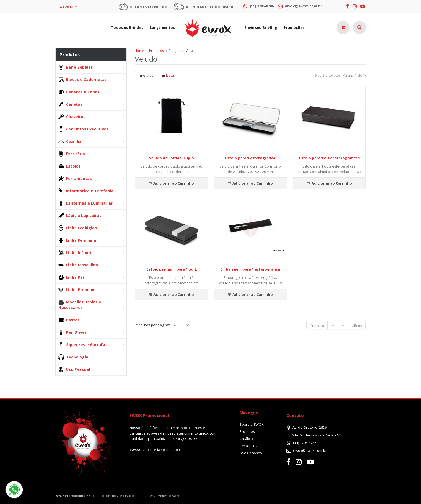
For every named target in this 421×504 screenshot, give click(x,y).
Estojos (69, 166)
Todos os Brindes (127, 27)
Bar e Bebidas (76, 67)
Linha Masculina (78, 265)
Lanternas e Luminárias (86, 203)
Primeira (317, 325)
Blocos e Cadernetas (82, 80)
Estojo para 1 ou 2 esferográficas (329, 158)
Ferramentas (75, 179)
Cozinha (70, 141)
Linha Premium (77, 290)
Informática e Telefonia (86, 191)
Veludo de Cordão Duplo (171, 158)
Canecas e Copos (79, 92)
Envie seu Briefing (261, 27)
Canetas (70, 104)
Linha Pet (71, 277)
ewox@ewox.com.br (310, 450)
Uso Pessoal (74, 369)
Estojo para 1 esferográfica (250, 158)
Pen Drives (73, 332)
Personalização (253, 446)
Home (139, 51)
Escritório (72, 154)
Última (357, 325)
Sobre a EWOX (252, 424)
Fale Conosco (251, 453)
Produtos (156, 51)
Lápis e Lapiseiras (80, 216)
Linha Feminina (77, 240)
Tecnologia (73, 357)
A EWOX (67, 7)
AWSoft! (178, 496)
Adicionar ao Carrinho (171, 183)
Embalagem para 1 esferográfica (250, 269)
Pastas (69, 320)
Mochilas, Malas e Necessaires (80, 305)
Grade (146, 75)
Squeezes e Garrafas (83, 345)
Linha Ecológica (78, 228)
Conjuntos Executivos (83, 129)
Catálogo (247, 439)
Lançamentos (162, 27)
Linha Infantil (75, 253)
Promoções (294, 27)
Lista (168, 75)
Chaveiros (72, 117)
